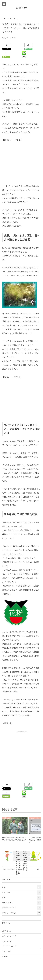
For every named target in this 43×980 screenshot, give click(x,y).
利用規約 (5, 956)
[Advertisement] (19, 164)
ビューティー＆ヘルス (11, 19)
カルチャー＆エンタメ (21, 913)
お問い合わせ (7, 931)
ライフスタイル (21, 903)
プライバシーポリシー (10, 946)
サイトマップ (7, 941)
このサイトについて (9, 936)
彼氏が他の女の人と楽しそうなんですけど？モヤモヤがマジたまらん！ (14, 840)
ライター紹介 (7, 951)
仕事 (21, 898)
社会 (21, 887)
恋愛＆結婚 (7, 820)
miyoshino (7, 38)
